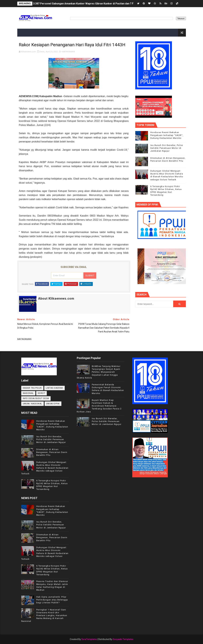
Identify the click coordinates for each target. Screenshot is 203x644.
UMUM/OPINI (53, 404)
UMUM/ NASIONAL (33, 404)
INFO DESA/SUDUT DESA (36, 398)
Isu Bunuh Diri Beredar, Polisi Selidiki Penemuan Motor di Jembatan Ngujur (167, 148)
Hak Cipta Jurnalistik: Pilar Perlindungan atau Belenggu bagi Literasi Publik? (52, 600)
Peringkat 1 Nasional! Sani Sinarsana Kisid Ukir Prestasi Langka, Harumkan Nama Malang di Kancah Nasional (44, 615)
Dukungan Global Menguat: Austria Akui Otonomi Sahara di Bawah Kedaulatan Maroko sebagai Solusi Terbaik (45, 468)
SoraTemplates (89, 639)
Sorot (42, 393)
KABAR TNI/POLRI (32, 388)
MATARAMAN (69, 52)
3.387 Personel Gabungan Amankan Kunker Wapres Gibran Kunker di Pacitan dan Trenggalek (89, 4)
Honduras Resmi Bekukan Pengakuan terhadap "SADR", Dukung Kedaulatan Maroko (167, 135)
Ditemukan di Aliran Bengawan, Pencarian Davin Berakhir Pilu (52, 452)
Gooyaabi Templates (123, 639)
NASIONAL (28, 393)
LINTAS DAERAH (54, 388)
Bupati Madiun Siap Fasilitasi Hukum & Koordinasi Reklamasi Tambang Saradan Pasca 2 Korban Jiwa (99, 406)
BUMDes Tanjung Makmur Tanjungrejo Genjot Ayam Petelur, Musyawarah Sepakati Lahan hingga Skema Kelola (99, 372)
